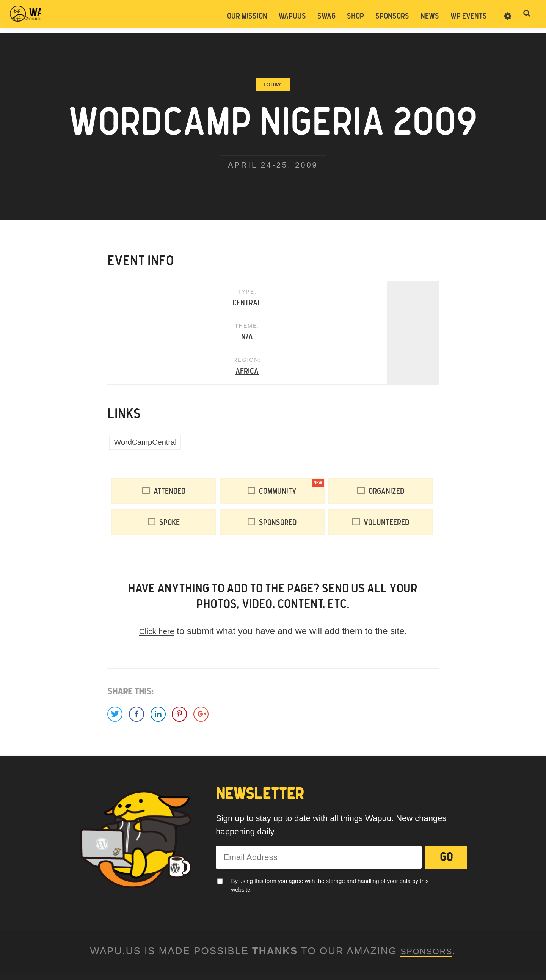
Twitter (253, 942)
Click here (157, 563)
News (428, 16)
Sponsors (391, 16)
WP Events (467, 16)
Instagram (293, 942)
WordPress (343, 962)
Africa (383, 304)
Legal (273, 923)
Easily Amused (226, 962)
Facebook (273, 942)
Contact (254, 923)
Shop (354, 16)
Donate (293, 923)
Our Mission (246, 16)
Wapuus (49, 16)
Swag (325, 16)
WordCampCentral (145, 375)
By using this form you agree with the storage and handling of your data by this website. (330, 817)
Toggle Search (527, 16)
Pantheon (285, 962)
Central (163, 304)
